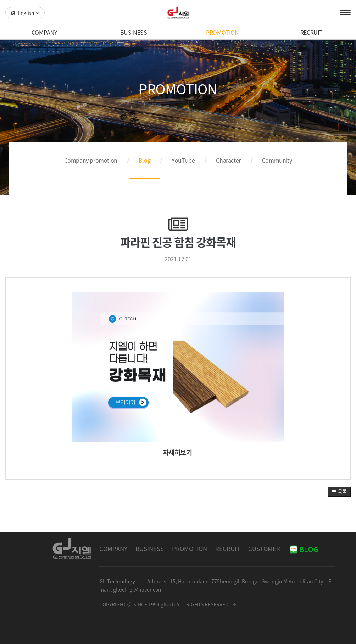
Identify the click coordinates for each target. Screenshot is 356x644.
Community (277, 160)
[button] (339, 492)
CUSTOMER (264, 549)
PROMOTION (222, 32)
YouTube (183, 160)
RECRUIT (311, 32)
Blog (144, 160)
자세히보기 (177, 452)
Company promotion (91, 160)
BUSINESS (134, 32)
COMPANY (44, 32)
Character (228, 160)
